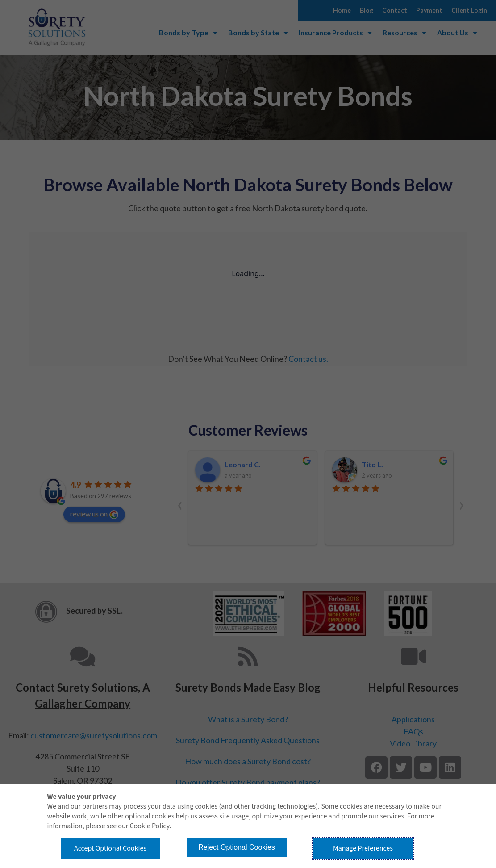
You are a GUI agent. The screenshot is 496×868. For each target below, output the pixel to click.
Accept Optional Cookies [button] (110, 848)
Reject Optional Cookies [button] (237, 847)
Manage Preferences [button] (363, 848)
